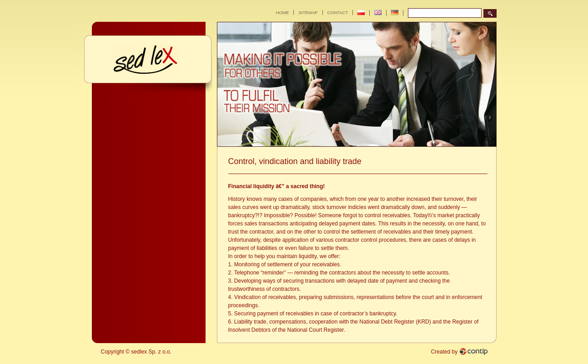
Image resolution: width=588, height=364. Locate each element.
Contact (338, 12)
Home (283, 12)
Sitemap (308, 12)
